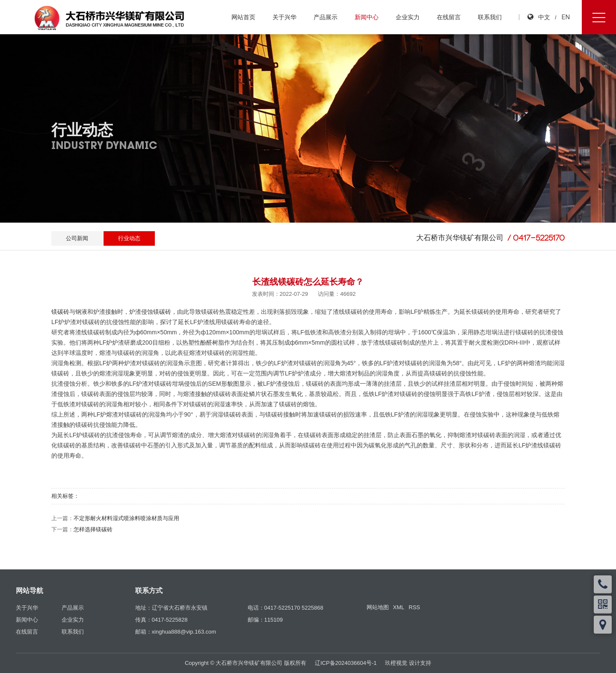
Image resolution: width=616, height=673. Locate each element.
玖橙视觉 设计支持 (408, 663)
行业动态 (129, 238)
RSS (414, 607)
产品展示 (326, 17)
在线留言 (449, 17)
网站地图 (378, 607)
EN (566, 17)
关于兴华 (284, 17)
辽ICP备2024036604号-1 (346, 663)
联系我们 (490, 17)
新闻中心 (367, 17)
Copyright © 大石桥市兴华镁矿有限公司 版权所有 (246, 663)
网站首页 (243, 17)
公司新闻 (77, 238)
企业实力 (408, 17)
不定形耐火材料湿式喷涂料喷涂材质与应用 (126, 518)
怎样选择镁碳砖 (93, 529)
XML (399, 607)
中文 (544, 17)
